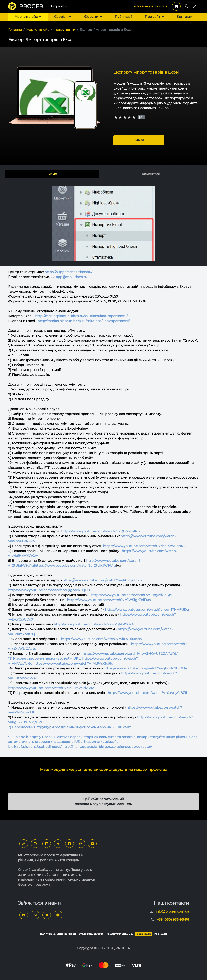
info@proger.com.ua (151, 6)
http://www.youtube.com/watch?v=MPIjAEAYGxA (94, 624)
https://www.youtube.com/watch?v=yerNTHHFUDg (147, 610)
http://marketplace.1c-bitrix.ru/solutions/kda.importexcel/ (81, 316)
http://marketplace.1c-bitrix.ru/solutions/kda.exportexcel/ (84, 321)
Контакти (185, 17)
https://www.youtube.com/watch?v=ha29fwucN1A (144, 546)
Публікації (123, 17)
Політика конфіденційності (58, 934)
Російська (160, 934)
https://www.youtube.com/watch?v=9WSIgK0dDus (109, 600)
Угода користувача (91, 934)
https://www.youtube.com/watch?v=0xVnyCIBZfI (147, 693)
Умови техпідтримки (120, 934)
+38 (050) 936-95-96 (173, 920)
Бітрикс (59, 6)
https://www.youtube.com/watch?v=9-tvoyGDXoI (103, 580)
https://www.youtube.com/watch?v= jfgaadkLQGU (49, 590)
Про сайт (154, 17)
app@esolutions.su (72, 277)
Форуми (93, 17)
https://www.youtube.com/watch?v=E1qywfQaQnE (132, 595)
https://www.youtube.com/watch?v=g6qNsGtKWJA (145, 668)
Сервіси (63, 17)
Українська (144, 934)
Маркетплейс (28, 17)
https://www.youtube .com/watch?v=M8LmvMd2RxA (51, 688)
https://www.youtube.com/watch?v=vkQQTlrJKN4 (101, 639)
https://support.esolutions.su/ (68, 272)
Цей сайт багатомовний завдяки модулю (103, 801)
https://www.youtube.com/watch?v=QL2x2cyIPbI (101, 531)
